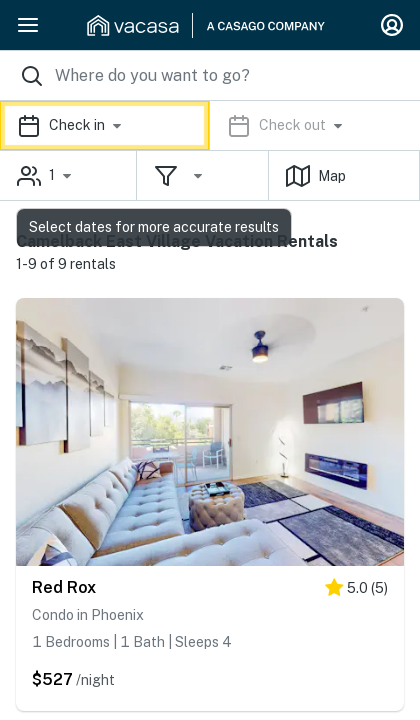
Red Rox (64, 587)
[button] (210, 125)
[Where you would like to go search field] (210, 75)
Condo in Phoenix (88, 615)
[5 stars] (356, 591)
